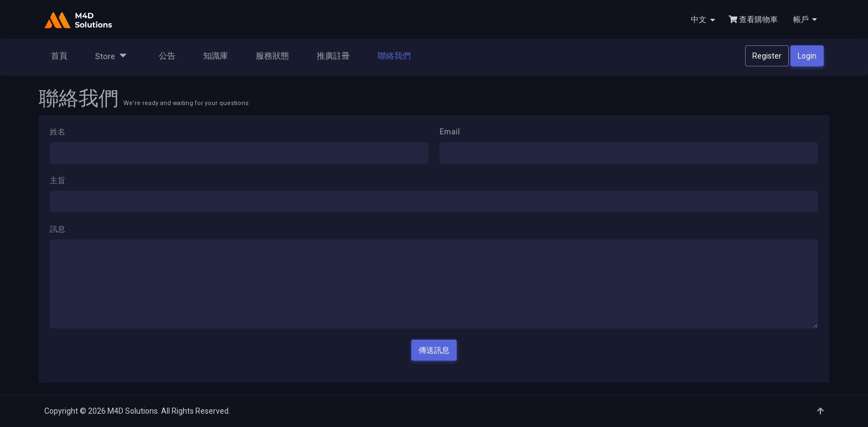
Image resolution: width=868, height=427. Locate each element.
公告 (167, 56)
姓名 (58, 132)
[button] (804, 19)
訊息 (58, 229)
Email (450, 132)
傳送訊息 (434, 350)
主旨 (58, 180)
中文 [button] (703, 20)
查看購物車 (753, 19)
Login (807, 56)
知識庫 (216, 56)
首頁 (59, 56)
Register (767, 56)
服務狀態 (272, 56)
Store (111, 56)
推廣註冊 (333, 56)
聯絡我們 (394, 56)
